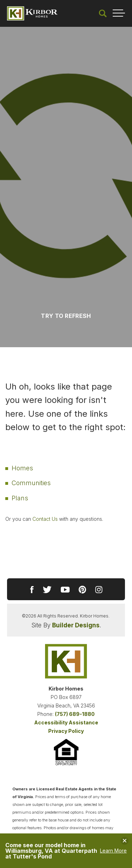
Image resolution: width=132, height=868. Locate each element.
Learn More (113, 851)
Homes (22, 468)
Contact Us (45, 519)
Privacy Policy (66, 731)
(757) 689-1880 (75, 714)
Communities (31, 483)
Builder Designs (76, 625)
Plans (20, 498)
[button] (103, 13)
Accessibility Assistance (66, 722)
